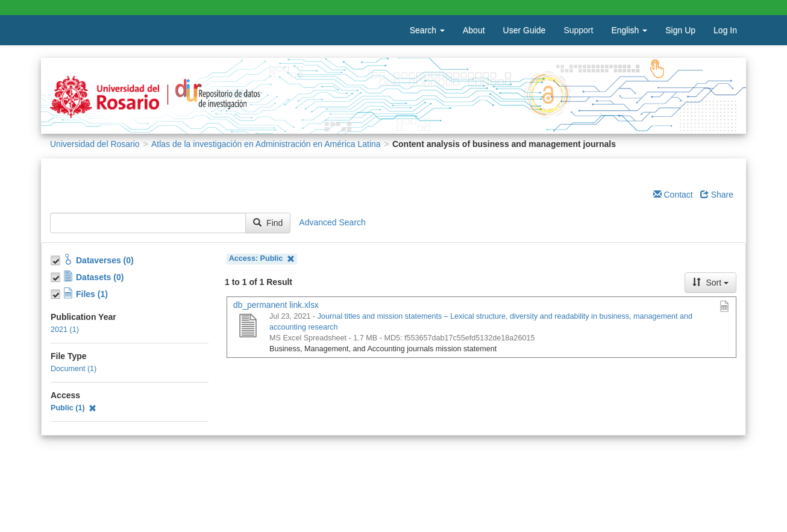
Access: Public (262, 259)
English (629, 30)
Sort (710, 283)
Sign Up (680, 30)
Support (578, 30)
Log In (725, 30)
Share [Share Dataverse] (717, 195)
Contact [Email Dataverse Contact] (673, 195)
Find (268, 223)
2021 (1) (65, 330)
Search (427, 30)
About (474, 30)
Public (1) (74, 408)
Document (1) (74, 369)
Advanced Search (332, 222)
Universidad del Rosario (95, 144)
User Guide (525, 30)
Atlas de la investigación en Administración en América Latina (266, 144)
